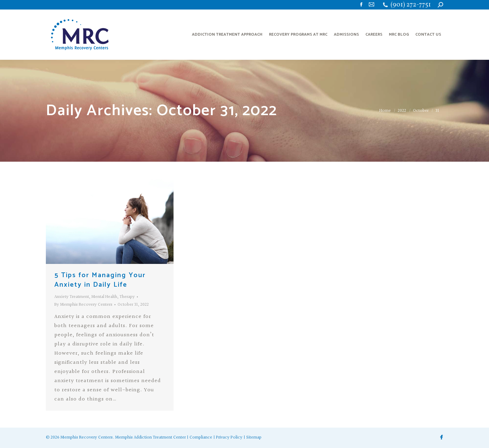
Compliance (201, 437)
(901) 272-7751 (411, 5)
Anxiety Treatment (72, 297)
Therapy (127, 297)
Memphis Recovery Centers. (87, 437)
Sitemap (254, 437)
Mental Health (104, 297)
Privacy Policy (229, 437)
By (83, 305)
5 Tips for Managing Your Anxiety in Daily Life (100, 280)
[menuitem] (227, 35)
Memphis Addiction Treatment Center (150, 437)
